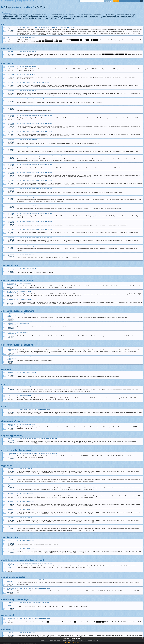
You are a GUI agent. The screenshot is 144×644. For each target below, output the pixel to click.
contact (137, 1)
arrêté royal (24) (26, 15)
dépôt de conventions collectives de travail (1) (117, 17)
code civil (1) (13, 15)
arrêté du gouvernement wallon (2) (122, 15)
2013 (42, 7)
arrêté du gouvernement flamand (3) (93, 15)
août (37, 7)
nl (142, 1)
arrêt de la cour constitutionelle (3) (64, 15)
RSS (120, 1)
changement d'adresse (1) (38, 17)
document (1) (69, 18)
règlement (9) (8, 17)
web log (131, 1)
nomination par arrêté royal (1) (37, 18)
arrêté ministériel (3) (41, 15)
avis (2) (17, 17)
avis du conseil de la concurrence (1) (84, 17)
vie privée (116, 1)
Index (9, 7)
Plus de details (76, 642)
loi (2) (5, 15)
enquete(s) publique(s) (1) (59, 17)
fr (141, 1)
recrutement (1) (56, 18)
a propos (125, 1)
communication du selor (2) (13, 18)
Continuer (68, 642)
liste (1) (24, 17)
